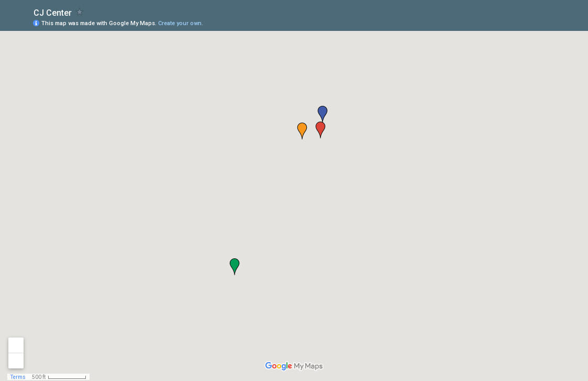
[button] (302, 131)
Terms (18, 377)
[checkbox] (80, 12)
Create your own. (181, 23)
